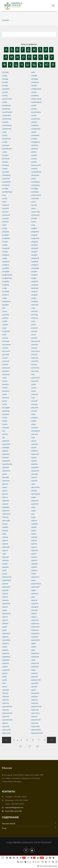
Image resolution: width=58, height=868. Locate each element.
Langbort (35, 262)
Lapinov (34, 544)
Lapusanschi (7, 706)
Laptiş (4, 677)
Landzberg (35, 185)
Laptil (33, 660)
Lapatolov (35, 467)
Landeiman (6, 105)
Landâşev (35, 192)
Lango (4, 288)
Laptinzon (6, 670)
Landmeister (7, 149)
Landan (5, 82)
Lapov (33, 580)
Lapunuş (5, 703)
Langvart (34, 301)
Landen (34, 109)
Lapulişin (35, 696)
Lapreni (5, 594)
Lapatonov (6, 471)
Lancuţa (5, 72)
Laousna (34, 434)
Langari (5, 252)
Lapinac (5, 537)
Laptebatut (6, 640)
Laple (4, 570)
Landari (5, 86)
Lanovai (34, 338)
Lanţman (5, 428)
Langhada (35, 268)
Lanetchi (5, 208)
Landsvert (6, 179)
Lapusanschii (36, 706)
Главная (5, 20)
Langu (4, 298)
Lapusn (5, 723)
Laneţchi (5, 218)
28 (37, 746)
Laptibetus (35, 653)
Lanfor (34, 222)
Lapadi (34, 447)
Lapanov (34, 451)
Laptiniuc (6, 663)
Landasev (6, 89)
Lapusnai (6, 726)
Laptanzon (35, 623)
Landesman (7, 129)
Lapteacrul (6, 633)
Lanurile (34, 401)
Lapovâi (5, 590)
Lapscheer (6, 604)
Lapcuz (5, 497)
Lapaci (34, 441)
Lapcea (34, 477)
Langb (4, 258)
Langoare (35, 288)
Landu (34, 179)
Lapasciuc (6, 454)
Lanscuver (6, 368)
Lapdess (5, 501)
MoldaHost (46, 842)
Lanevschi (6, 215)
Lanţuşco (35, 428)
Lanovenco (6, 345)
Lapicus (34, 521)
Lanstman (6, 374)
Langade (5, 235)
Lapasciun (35, 454)
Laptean (5, 637)
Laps (33, 597)
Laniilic (5, 321)
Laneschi (6, 205)
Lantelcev (35, 381)
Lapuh (34, 690)
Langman (35, 285)
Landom (5, 155)
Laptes (5, 647)
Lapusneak (6, 730)
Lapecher (35, 504)
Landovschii (36, 165)
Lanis (33, 321)
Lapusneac (35, 726)
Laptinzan (35, 667)
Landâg (5, 188)
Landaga (35, 79)
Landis (5, 135)
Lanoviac (35, 345)
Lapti (33, 650)
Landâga (35, 188)
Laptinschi (35, 663)
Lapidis (34, 527)
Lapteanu (35, 637)
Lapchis (5, 484)
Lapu (4, 683)
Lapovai (5, 584)
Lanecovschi (36, 195)
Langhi (34, 278)
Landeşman (36, 129)
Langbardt (35, 258)
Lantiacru (6, 391)
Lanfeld (34, 218)
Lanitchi (5, 325)
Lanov (33, 335)
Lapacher (6, 441)
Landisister (35, 135)
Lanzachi (35, 408)
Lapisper (5, 560)
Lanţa (33, 414)
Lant (33, 374)
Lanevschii (35, 215)
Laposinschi (7, 577)
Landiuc (34, 139)
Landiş (5, 142)
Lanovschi (6, 351)
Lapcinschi (35, 487)
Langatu (34, 255)
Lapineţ (5, 544)
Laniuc (34, 325)
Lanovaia (6, 341)
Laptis (33, 670)
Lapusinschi (36, 720)
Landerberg (7, 119)
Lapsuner (35, 620)
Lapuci (5, 687)
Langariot (6, 255)
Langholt (34, 281)
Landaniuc (35, 82)
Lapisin (34, 554)
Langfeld (5, 268)
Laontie (5, 434)
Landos (34, 159)
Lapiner (5, 540)
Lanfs (4, 225)
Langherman (7, 278)
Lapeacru (35, 501)
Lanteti (5, 388)
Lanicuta (5, 315)
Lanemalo (35, 198)
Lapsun (5, 620)
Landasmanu (36, 89)
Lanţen (5, 418)
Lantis (4, 394)
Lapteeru (5, 643)
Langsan (34, 295)
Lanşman (6, 414)
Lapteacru (35, 630)
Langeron (35, 265)
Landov (34, 162)
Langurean (6, 301)
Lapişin (5, 564)
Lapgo (34, 511)
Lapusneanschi (37, 733)
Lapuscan (35, 710)
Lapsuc (34, 617)
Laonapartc (35, 431)
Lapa (33, 438)
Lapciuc (34, 491)
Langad (34, 228)
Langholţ (5, 285)
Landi (4, 132)
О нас (29, 828)
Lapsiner (34, 610)
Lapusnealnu (36, 730)
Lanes (33, 202)
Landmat (34, 145)
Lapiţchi (34, 567)
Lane (4, 195)
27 (30, 746)
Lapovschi (6, 587)
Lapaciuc (35, 444)
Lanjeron (35, 328)
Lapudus (5, 690)
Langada (5, 232)
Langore (34, 291)
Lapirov (5, 550)
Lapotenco (35, 577)
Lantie (33, 391)
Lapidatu (34, 524)
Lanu (33, 398)
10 (20, 746)
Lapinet (34, 540)
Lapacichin (6, 444)
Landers (5, 122)
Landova (5, 165)
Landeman (6, 109)
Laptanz (5, 623)
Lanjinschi (6, 331)
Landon (34, 155)
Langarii (34, 252)
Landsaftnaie (36, 172)
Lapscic (5, 607)
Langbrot (5, 265)
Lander (34, 115)
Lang (33, 225)
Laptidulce (35, 657)
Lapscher (35, 604)
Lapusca (5, 710)
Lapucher (35, 683)
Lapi (33, 514)
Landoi (34, 152)
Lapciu (5, 491)
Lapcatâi (5, 477)
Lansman (6, 371)
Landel (34, 105)
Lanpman (35, 358)
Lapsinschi (6, 613)
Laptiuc (5, 673)
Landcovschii (36, 99)
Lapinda (34, 537)
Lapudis (34, 687)
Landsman (35, 175)
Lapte (4, 630)
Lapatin (34, 461)
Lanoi (4, 335)
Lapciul (5, 494)
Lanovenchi (36, 341)
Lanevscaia (36, 212)
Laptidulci (6, 660)
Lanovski (5, 355)
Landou (5, 162)
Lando (4, 152)
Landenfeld (6, 115)
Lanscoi (34, 364)
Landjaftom (35, 142)
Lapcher (34, 481)
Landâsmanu (7, 192)
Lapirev (34, 547)
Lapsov (5, 617)
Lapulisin (5, 696)
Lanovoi (34, 348)
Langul (34, 298)
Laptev (34, 647)
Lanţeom (34, 418)
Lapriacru (35, 594)
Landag (5, 79)
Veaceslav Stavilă (29, 823)
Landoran (6, 159)
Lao (3, 431)
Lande (4, 102)
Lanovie (5, 348)
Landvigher (35, 182)
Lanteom (5, 384)
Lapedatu (6, 507)
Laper (33, 507)
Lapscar (34, 600)
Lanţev (5, 424)
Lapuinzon (35, 693)
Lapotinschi (6, 580)
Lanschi (5, 364)
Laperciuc (6, 511)
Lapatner (5, 467)
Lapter (34, 643)
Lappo (34, 590)
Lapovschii (35, 587)
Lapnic (5, 574)
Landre (5, 169)
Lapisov (34, 557)
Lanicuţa (34, 315)
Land (33, 72)
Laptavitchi (35, 627)
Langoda (5, 291)
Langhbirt (6, 271)
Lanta (4, 378)
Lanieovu (35, 318)
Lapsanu (5, 600)
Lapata (34, 457)
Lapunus (34, 700)
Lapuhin (5, 693)
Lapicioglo (6, 521)
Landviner (6, 185)
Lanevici (5, 212)
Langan (5, 242)
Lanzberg (6, 411)
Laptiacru (6, 653)
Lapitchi (34, 560)
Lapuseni (6, 716)
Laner (4, 202)
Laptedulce (35, 640)
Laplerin (34, 570)
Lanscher (35, 361)
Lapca (4, 474)
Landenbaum (7, 112)
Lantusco (6, 398)
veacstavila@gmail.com (14, 807)
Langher (34, 275)
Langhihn (6, 281)
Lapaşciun (35, 471)
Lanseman (35, 368)
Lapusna (34, 723)
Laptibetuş (6, 657)
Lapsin (5, 610)
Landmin (34, 149)
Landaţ (5, 96)
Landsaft (5, 172)
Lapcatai (34, 474)
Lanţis (33, 424)
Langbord (6, 262)
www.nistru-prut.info (13, 811)
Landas (34, 86)
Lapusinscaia (7, 720)
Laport (34, 574)
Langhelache (7, 275)
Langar (5, 245)
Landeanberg (36, 102)
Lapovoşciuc (36, 584)
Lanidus (5, 318)
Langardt (35, 248)
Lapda (34, 497)
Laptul (4, 680)
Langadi (34, 235)
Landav (34, 92)
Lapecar (5, 504)
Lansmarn (35, 371)
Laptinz (5, 667)
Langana (35, 242)
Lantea (5, 381)
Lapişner (34, 564)
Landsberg (6, 175)
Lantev (34, 388)
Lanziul (34, 411)
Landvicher (6, 182)
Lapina (34, 534)
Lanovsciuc (35, 351)
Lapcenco (6, 481)
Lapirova (34, 550)
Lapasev (5, 457)
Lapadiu (5, 451)
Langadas (35, 232)
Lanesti (34, 205)
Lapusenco (35, 713)
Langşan (5, 305)
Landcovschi (7, 99)
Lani (4, 308)
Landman (6, 145)
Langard (34, 245)
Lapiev (34, 530)
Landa (4, 76)
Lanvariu (34, 404)
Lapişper (5, 567)
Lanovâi (34, 355)
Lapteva (5, 650)
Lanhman (35, 305)
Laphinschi (6, 514)
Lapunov (5, 700)
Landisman (6, 139)
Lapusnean (6, 733)
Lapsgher (35, 607)
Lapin (4, 534)
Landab (34, 76)
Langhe (34, 271)
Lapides (5, 527)
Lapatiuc (34, 464)
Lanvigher (6, 408)
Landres (34, 169)
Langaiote (6, 238)
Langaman (35, 238)
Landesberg (7, 125)
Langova (5, 295)
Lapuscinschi (7, 713)
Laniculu (34, 311)
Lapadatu (6, 447)
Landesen (35, 125)
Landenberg (36, 112)
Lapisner (5, 557)
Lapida (5, 524)
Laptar (5, 627)
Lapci (33, 484)
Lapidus (5, 530)
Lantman (34, 394)
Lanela (5, 198)
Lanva (4, 404)
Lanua (4, 401)
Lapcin (5, 487)
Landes (34, 122)
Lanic (33, 308)
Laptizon (34, 673)
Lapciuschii (35, 494)
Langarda (6, 248)
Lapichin (5, 517)
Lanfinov (5, 222)
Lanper (5, 358)
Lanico (5, 311)
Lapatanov (6, 461)
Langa (4, 228)
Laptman (34, 677)
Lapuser (34, 716)
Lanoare (34, 331)
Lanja (4, 328)
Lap (3, 438)
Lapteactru (35, 633)
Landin (34, 132)
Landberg (35, 96)
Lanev (33, 208)
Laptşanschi (36, 680)
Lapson (34, 613)
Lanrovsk (6, 361)
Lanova (5, 338)
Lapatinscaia (7, 464)
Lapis (4, 554)
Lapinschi (6, 547)
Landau (5, 92)
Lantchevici (35, 378)
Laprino (5, 597)
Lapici (33, 517)
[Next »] (51, 740)
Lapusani (35, 703)
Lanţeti (34, 421)
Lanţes (5, 421)
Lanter (34, 384)
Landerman (36, 119)
